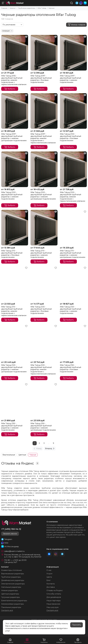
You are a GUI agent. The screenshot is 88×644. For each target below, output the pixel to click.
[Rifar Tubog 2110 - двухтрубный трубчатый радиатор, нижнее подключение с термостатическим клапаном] (15, 284)
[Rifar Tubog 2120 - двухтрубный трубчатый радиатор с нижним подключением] (73, 284)
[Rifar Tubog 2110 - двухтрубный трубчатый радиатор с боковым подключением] (15, 228)
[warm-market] (15, 3)
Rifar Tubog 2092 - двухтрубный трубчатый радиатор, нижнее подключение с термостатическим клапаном (14, 80)
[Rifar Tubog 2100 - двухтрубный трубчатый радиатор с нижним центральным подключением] (44, 169)
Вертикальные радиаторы (13, 574)
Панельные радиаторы (11, 607)
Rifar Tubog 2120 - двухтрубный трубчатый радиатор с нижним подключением (71, 310)
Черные (33, 455)
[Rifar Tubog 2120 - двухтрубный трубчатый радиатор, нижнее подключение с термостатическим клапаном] (44, 342)
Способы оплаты (54, 594)
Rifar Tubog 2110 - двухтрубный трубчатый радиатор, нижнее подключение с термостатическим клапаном (14, 311)
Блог (49, 580)
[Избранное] (26, 37)
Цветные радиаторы (10, 594)
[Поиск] (72, 3)
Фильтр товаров (76, 25)
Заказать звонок (10, 534)
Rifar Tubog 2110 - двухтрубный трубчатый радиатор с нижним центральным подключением (73, 254)
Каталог (13, 8)
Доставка (51, 587)
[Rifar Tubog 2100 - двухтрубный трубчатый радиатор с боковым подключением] (73, 111)
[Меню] (3, 3)
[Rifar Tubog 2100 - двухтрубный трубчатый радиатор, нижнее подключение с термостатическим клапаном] (73, 169)
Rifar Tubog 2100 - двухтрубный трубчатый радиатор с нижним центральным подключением (43, 196)
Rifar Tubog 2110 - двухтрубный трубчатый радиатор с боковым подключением (12, 254)
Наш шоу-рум (52, 607)
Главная (4, 8)
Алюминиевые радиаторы (12, 604)
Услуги (49, 574)
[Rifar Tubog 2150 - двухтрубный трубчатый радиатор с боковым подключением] (73, 342)
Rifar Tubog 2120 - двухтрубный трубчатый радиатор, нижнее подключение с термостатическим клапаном (43, 369)
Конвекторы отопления (11, 570)
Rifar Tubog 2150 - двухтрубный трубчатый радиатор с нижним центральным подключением (43, 427)
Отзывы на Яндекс (20, 463)
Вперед (50, 449)
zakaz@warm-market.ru (14, 551)
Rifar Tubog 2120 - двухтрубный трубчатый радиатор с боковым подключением (41, 310)
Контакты (51, 584)
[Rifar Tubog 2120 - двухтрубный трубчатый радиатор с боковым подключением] (44, 284)
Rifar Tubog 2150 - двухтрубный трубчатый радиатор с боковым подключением (71, 368)
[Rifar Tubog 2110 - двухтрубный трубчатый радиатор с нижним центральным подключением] (73, 228)
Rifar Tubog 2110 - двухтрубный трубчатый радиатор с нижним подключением (41, 254)
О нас (49, 570)
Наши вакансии (53, 604)
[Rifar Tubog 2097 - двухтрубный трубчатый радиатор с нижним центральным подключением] (15, 111)
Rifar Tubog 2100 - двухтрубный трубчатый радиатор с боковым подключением (71, 137)
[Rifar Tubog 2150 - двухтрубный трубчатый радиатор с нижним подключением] (15, 400)
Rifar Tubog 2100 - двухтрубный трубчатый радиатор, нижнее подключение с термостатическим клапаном (73, 197)
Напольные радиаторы (11, 587)
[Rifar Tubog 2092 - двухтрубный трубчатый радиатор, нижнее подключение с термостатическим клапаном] (15, 53)
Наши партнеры (54, 601)
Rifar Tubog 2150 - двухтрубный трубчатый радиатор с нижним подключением (12, 427)
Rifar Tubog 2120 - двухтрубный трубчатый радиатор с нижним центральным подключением (14, 368)
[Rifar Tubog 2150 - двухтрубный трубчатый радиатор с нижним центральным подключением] (44, 400)
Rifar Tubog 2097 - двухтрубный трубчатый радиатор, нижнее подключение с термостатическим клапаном (43, 138)
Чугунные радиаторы (10, 597)
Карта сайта (52, 620)
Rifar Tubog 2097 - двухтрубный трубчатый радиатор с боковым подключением (41, 79)
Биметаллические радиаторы (14, 601)
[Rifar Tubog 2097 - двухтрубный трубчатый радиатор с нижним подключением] (73, 53)
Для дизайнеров (54, 597)
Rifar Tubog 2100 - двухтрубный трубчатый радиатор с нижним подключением (12, 196)
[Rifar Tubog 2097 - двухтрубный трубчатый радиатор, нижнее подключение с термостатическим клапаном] (44, 111)
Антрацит (8, 31)
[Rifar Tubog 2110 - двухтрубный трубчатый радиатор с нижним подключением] (44, 228)
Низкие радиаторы (10, 590)
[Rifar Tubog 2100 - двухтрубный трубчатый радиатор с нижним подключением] (15, 169)
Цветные (22, 455)
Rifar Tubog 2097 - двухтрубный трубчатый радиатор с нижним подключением (71, 79)
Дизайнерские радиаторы (13, 580)
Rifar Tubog (42, 8)
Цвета (49, 577)
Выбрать (10, 89)
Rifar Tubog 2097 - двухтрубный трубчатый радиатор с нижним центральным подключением (14, 137)
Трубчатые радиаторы (27, 8)
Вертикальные (9, 455)
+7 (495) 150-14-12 (11, 529)
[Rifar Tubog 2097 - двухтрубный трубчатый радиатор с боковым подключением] (44, 53)
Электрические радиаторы (13, 584)
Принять (77, 625)
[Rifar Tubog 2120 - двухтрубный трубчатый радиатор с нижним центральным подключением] (15, 342)
